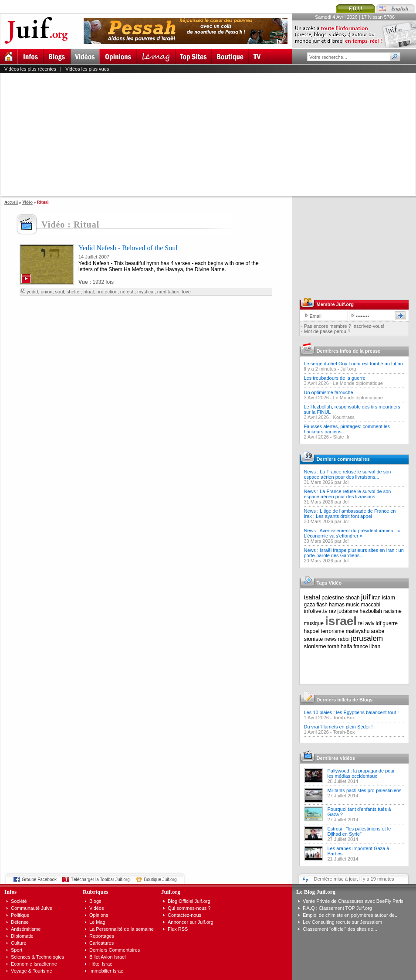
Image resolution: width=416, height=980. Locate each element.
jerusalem (367, 638)
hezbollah (371, 611)
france (360, 647)
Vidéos (96, 908)
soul (60, 292)
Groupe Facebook (39, 880)
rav (333, 611)
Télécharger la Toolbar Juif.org (100, 880)
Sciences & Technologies (37, 957)
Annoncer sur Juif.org (191, 922)
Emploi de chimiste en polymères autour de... (351, 915)
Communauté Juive (32, 908)
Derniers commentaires (343, 459)
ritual (88, 292)
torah (333, 647)
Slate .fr (342, 437)
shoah (353, 598)
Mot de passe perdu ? (327, 331)
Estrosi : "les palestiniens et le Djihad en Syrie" (359, 831)
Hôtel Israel (101, 964)
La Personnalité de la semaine (122, 929)
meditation (168, 292)
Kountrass (344, 417)
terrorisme (333, 631)
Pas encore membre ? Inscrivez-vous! (344, 326)
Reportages (102, 936)
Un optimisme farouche (329, 392)
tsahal (312, 597)
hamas (337, 605)
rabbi (344, 639)
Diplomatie (22, 936)
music (353, 605)
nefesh (127, 292)
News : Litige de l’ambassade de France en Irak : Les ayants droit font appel (350, 514)
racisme (392, 611)
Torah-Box (344, 718)
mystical (146, 292)
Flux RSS (178, 929)
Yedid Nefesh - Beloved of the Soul (128, 248)
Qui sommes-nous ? (189, 908)
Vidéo (27, 202)
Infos (10, 892)
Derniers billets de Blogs (345, 700)
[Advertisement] (110, 134)
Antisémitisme (26, 929)
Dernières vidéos (336, 758)
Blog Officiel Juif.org (189, 901)
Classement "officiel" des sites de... (340, 929)
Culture (19, 943)
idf (379, 623)
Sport (17, 950)
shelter (74, 292)
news (331, 639)
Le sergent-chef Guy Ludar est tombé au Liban (353, 364)
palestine (333, 597)
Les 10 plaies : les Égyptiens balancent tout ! (352, 712)
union (46, 292)
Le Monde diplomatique (358, 383)
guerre (390, 623)
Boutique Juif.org (161, 880)
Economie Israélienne (34, 964)
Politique (20, 915)
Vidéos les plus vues (87, 69)
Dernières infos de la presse (349, 351)
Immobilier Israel (107, 971)
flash (322, 605)
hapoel (312, 631)
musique (314, 623)
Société (19, 901)
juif (366, 597)
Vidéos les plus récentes (30, 69)
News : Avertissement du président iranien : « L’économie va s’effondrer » (352, 533)
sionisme (315, 646)
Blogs (95, 901)
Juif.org (348, 369)
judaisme (348, 611)
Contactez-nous (184, 915)
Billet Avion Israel (108, 957)
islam (389, 597)
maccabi (371, 605)
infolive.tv (316, 611)
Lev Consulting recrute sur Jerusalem (342, 922)
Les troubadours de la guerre (335, 378)
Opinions (99, 915)
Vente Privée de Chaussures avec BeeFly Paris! (354, 901)
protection (107, 292)
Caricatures (101, 943)
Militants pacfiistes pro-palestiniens (365, 790)
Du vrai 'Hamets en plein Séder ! (338, 727)
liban (375, 647)
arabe (377, 631)
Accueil (11, 202)
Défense (20, 922)
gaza (310, 605)
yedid (32, 292)
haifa (346, 647)
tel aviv (366, 623)
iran (376, 598)
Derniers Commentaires (115, 950)
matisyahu (358, 631)
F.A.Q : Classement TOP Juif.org (337, 908)
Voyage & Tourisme (32, 971)
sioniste (314, 639)
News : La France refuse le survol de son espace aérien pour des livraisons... (348, 474)
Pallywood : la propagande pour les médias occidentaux (361, 773)
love (186, 292)
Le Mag (97, 922)
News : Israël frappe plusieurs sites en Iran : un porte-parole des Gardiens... (354, 553)
